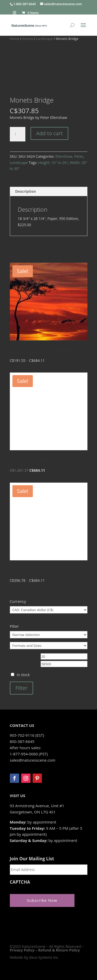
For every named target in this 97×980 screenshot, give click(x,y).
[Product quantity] (18, 134)
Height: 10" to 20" (53, 163)
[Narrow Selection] (49, 635)
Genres (28, 39)
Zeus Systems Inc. (44, 957)
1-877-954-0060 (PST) (29, 754)
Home (14, 39)
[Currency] (49, 610)
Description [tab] (26, 191)
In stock (23, 675)
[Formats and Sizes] (49, 646)
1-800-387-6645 (25, 4)
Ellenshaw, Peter (69, 156)
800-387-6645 (22, 741)
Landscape (44, 39)
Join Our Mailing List (32, 859)
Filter (22, 688)
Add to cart (50, 133)
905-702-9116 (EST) (27, 735)
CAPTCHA (20, 882)
